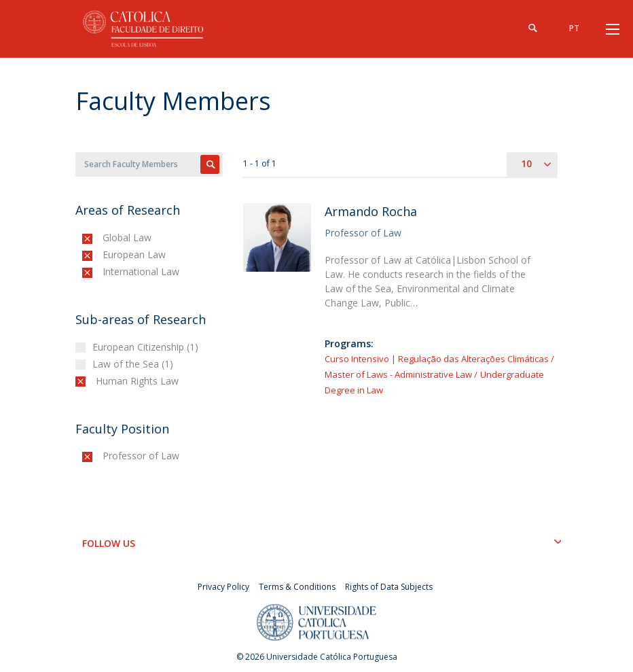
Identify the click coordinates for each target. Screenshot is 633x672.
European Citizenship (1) (147, 347)
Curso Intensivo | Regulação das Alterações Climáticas (437, 359)
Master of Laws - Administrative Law (398, 374)
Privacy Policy (223, 587)
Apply (210, 164)
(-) (106, 237)
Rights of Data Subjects (389, 587)
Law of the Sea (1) (134, 364)
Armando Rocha (371, 211)
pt (574, 28)
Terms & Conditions (297, 587)
